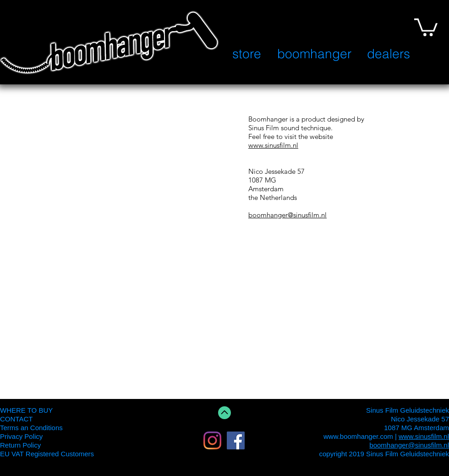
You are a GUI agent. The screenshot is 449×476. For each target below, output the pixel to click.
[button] (426, 26)
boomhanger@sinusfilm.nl (287, 215)
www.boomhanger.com (358, 436)
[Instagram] (212, 440)
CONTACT (16, 419)
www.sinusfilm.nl (273, 145)
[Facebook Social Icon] (236, 440)
